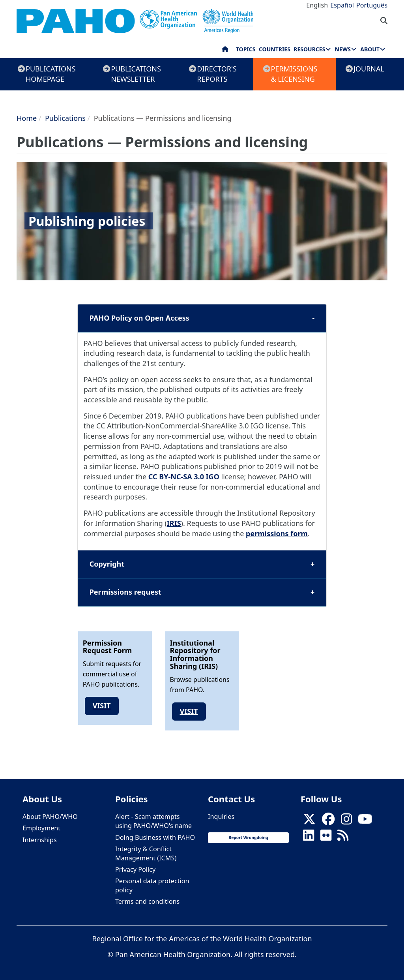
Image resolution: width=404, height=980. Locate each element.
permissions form (277, 533)
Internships (40, 840)
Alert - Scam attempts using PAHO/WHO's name (153, 821)
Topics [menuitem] (246, 49)
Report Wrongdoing (248, 837)
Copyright (107, 564)
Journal (369, 69)
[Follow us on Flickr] (326, 837)
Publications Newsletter (136, 74)
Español (342, 5)
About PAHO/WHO (50, 817)
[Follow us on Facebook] (328, 821)
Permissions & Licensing (294, 74)
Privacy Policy (135, 869)
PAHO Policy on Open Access (139, 318)
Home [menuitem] (225, 51)
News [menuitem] (343, 49)
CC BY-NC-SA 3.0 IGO (184, 477)
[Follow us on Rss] (343, 837)
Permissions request (125, 592)
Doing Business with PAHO (155, 837)
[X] (309, 821)
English (317, 5)
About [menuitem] (370, 49)
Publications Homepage (51, 74)
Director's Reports (217, 74)
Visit (102, 706)
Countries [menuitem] (275, 49)
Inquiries (221, 817)
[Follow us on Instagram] (346, 821)
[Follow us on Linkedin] (309, 837)
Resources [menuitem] (309, 49)
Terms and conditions (147, 901)
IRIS (174, 523)
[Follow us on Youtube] (365, 821)
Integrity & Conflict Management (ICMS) (146, 853)
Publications (65, 118)
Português (372, 5)
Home (27, 118)
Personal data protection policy (152, 885)
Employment (41, 828)
